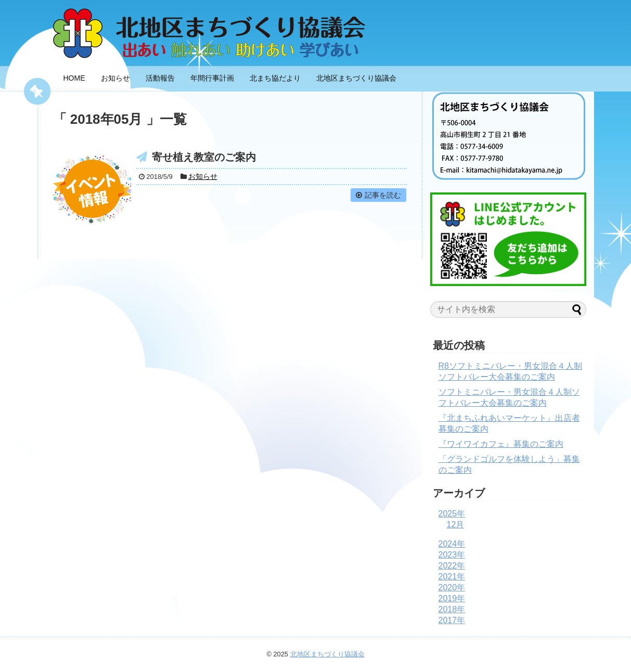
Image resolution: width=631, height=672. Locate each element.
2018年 (452, 609)
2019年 (452, 598)
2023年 (452, 555)
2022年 (452, 566)
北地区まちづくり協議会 (356, 78)
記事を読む (383, 195)
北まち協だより (275, 78)
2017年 (452, 620)
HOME (74, 78)
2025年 (452, 514)
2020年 (452, 587)
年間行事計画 (212, 78)
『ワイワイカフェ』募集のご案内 (501, 444)
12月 (456, 525)
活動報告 (160, 78)
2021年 (452, 577)
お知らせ (115, 78)
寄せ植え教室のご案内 (204, 157)
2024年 (452, 544)
